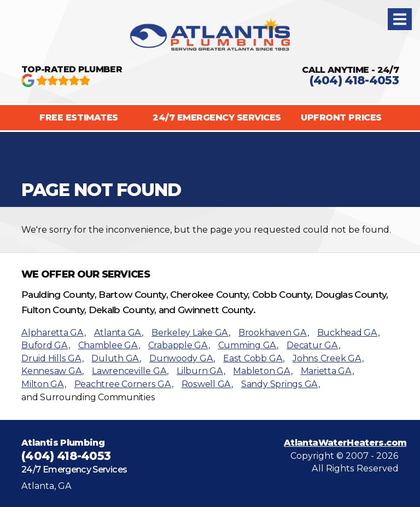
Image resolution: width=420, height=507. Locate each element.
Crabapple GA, (179, 345)
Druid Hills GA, (52, 358)
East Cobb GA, (254, 358)
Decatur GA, (313, 345)
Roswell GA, (207, 384)
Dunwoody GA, (182, 358)
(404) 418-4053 (354, 80)
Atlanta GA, (119, 333)
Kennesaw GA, (52, 371)
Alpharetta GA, (54, 333)
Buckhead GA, (348, 333)
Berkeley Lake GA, (191, 333)
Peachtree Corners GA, (124, 384)
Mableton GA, (262, 371)
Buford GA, (46, 345)
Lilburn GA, (201, 371)
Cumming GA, (248, 345)
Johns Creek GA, (328, 358)
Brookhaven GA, (274, 333)
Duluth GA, (116, 358)
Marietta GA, (327, 371)
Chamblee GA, (109, 345)
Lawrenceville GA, (130, 371)
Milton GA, (44, 384)
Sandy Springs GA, (281, 384)
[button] (400, 19)
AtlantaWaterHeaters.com (345, 443)
